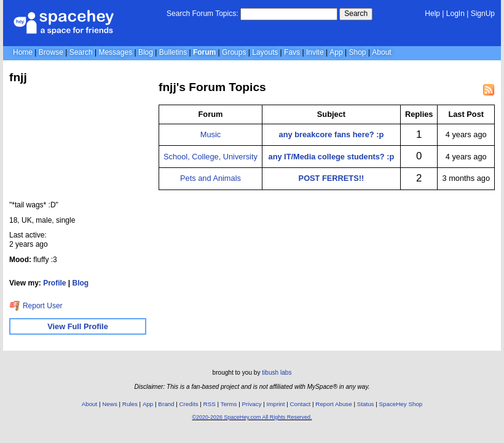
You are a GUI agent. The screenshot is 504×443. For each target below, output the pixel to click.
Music (211, 134)
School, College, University (211, 157)
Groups (234, 52)
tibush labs (277, 373)
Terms (229, 404)
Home (23, 52)
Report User (36, 306)
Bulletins (173, 52)
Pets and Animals (211, 178)
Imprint (276, 404)
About (381, 52)
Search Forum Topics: (203, 14)
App (336, 52)
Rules (130, 404)
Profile (54, 283)
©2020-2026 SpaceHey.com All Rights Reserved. (252, 417)
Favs (292, 52)
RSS (210, 404)
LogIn (455, 14)
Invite (315, 52)
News (110, 404)
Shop (358, 52)
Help (432, 14)
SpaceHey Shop (401, 404)
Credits (189, 404)
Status (366, 404)
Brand (166, 404)
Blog (146, 52)
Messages (115, 52)
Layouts (265, 52)
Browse (51, 52)
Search (356, 14)
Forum (204, 52)
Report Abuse (333, 404)
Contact (301, 404)
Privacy (251, 404)
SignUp (483, 14)
